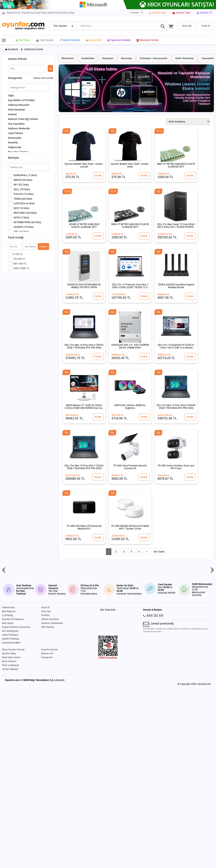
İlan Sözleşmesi (10, 631)
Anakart (12, 114)
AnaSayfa (13, 49)
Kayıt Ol (45, 607)
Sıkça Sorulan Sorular (13, 650)
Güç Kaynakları (16, 124)
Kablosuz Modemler (19, 128)
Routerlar (13, 143)
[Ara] (163, 26)
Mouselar (127, 58)
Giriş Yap (46, 611)
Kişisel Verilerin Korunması (16, 627)
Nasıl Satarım (9, 661)
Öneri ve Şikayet (10, 665)
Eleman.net (47, 653)
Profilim (45, 615)
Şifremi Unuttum (50, 619)
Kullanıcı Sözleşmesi (52, 623)
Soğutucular (15, 147)
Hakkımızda (8, 607)
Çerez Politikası (10, 635)
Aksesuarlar (15, 138)
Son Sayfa (159, 552)
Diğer (11, 95)
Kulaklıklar (88, 58)
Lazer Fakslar (15, 133)
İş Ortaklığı (8, 615)
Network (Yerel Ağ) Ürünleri (23, 119)
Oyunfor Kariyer (49, 650)
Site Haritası (48, 627)
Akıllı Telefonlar (184, 58)
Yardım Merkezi (10, 669)
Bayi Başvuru (9, 611)
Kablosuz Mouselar (19, 105)
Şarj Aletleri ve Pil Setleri (21, 100)
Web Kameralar (17, 110)
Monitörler (68, 58)
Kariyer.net (47, 657)
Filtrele (43, 247)
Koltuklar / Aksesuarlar (154, 58)
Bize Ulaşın (8, 623)
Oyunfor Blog (9, 653)
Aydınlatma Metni (11, 643)
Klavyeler (108, 58)
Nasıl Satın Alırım (11, 657)
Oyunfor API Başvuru (13, 619)
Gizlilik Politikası (11, 639)
